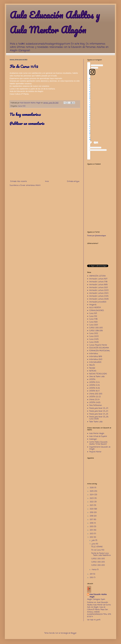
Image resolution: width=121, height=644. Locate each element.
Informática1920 (95, 362)
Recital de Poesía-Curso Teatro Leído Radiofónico (101, 554)
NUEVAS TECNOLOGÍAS (98, 374)
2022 (92, 502)
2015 (92, 527)
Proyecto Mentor (95, 452)
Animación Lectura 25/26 (99, 299)
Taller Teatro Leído (96, 422)
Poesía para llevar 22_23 (99, 408)
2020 (92, 509)
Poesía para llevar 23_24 (99, 411)
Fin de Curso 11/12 (98, 550)
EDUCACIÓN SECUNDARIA (99, 348)
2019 (92, 513)
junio (94, 544)
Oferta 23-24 (94, 400)
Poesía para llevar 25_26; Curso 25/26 (99, 418)
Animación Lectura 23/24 (99, 293)
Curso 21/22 (94, 334)
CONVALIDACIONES (97, 311)
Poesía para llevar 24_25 (99, 414)
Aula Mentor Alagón (97, 434)
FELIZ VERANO (97, 547)
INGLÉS (92, 365)
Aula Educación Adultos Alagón (98, 596)
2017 (92, 520)
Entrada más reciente (19, 181)
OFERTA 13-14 (94, 382)
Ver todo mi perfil (94, 620)
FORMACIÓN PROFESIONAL (100, 351)
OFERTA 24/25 (95, 403)
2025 (92, 491)
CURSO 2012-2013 (96, 328)
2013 (92, 534)
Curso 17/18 (93, 319)
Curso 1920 (93, 322)
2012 (92, 537)
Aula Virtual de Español (98, 436)
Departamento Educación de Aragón (100, 448)
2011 (91, 574)
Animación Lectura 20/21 (99, 288)
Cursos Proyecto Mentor (98, 345)
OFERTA (92, 380)
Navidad (92, 368)
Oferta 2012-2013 (96, 394)
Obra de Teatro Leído (97, 377)
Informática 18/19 (96, 357)
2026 (92, 488)
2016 (92, 523)
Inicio (47, 181)
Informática (94, 354)
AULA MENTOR (95, 308)
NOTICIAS (93, 371)
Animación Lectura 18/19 (98, 285)
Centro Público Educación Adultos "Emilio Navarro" (98, 443)
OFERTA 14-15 (94, 385)
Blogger (74, 633)
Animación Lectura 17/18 (98, 282)
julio (93, 540)
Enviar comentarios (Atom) (30, 185)
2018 (92, 516)
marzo (94, 570)
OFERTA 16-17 (94, 391)
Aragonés (93, 305)
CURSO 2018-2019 (96, 331)
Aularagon (93, 439)
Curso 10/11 (93, 313)
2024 (92, 495)
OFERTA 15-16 (95, 388)
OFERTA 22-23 (95, 397)
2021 (92, 505)
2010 (92, 578)
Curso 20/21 (94, 325)
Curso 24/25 (94, 339)
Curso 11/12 (22, 106)
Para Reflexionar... (96, 405)
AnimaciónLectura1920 (98, 302)
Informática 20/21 (96, 360)
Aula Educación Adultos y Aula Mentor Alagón (55, 22)
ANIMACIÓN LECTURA (97, 276)
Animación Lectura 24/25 (99, 296)
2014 (92, 530)
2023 (92, 498)
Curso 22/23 (94, 336)
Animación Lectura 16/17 (98, 279)
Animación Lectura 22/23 (99, 290)
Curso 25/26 (94, 342)
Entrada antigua (73, 181)
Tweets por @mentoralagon (96, 236)
